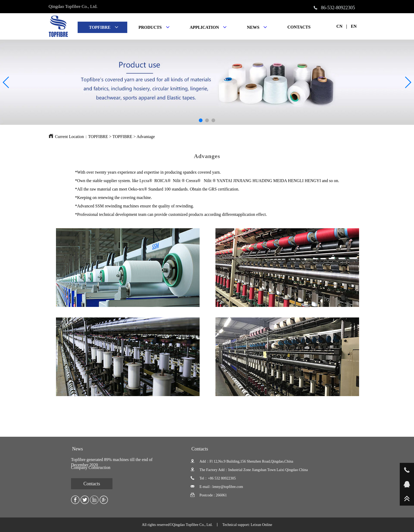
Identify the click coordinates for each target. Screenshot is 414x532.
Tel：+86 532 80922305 (213, 478)
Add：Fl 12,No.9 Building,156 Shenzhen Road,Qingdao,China (242, 461)
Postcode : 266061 (209, 495)
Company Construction (91, 467)
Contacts (92, 484)
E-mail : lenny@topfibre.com (217, 487)
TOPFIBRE (98, 137)
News (77, 449)
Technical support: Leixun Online (247, 525)
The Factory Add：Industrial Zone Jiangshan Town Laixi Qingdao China (249, 470)
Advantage (146, 137)
